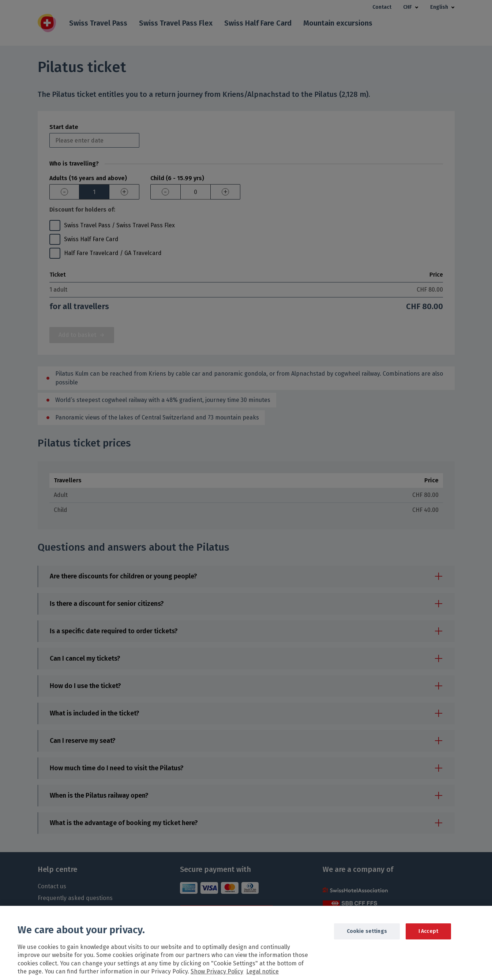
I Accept (428, 939)
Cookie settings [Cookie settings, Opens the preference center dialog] (367, 939)
